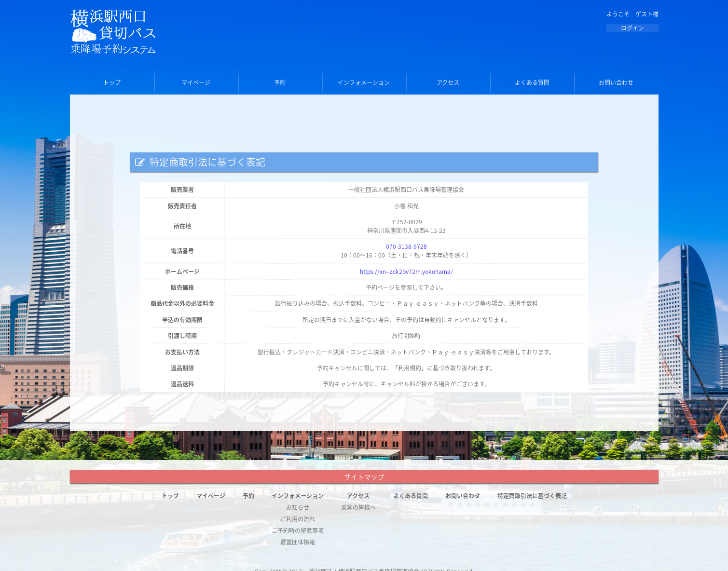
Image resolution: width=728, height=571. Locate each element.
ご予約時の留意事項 (298, 530)
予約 (280, 82)
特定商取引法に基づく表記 (532, 496)
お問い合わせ (616, 82)
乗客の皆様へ (358, 507)
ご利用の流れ (298, 519)
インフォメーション (364, 82)
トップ (112, 82)
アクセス (448, 82)
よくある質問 (532, 82)
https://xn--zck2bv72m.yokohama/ (406, 272)
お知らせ (298, 507)
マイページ (196, 82)
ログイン (632, 28)
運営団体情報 (298, 542)
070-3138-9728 (406, 246)
